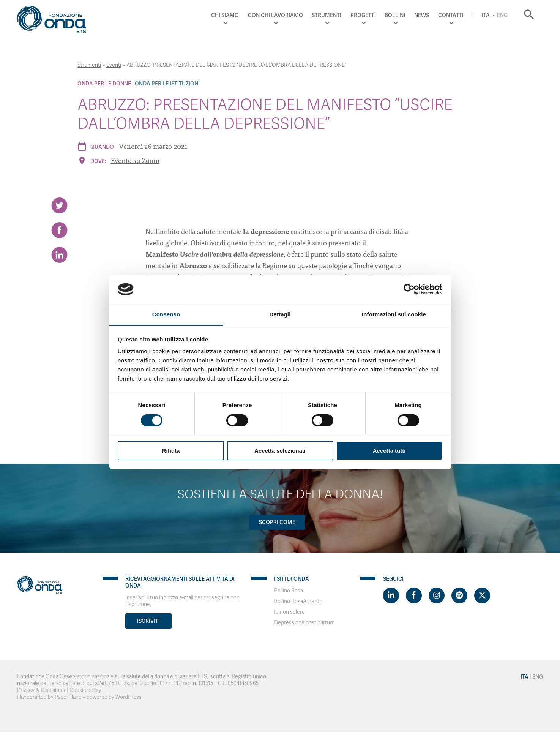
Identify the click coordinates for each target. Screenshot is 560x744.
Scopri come (277, 522)
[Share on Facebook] (60, 230)
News (422, 15)
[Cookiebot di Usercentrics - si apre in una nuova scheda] (409, 289)
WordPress (129, 697)
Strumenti (327, 15)
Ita (486, 15)
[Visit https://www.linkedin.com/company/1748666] (391, 596)
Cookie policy (85, 690)
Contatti (451, 15)
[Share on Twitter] (60, 205)
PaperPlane (68, 697)
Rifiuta (171, 451)
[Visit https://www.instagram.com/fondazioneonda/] (437, 596)
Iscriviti (148, 621)
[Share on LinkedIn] (60, 255)
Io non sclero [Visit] (289, 612)
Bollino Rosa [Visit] (289, 591)
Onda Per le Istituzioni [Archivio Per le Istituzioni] (167, 84)
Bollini (395, 15)
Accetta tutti (389, 451)
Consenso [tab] (166, 314)
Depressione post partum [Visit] (304, 623)
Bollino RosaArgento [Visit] (298, 601)
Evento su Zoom (135, 160)
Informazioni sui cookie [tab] (394, 314)
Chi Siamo (225, 15)
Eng (502, 15)
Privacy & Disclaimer (41, 690)
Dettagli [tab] (280, 314)
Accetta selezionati (280, 451)
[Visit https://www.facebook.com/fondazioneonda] (414, 596)
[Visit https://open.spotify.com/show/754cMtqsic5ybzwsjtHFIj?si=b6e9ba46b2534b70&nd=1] (459, 596)
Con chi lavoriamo (275, 15)
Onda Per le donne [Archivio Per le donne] (104, 84)
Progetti (363, 15)
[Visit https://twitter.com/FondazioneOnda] (482, 596)
